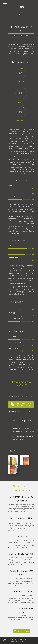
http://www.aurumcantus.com (17, 413)
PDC (27, 641)
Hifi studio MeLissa (25, 404)
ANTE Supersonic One (21, 518)
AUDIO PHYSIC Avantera (21, 554)
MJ (17, 35)
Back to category (23, 631)
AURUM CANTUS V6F (21, 591)
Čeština (21, 15)
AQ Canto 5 (21, 537)
